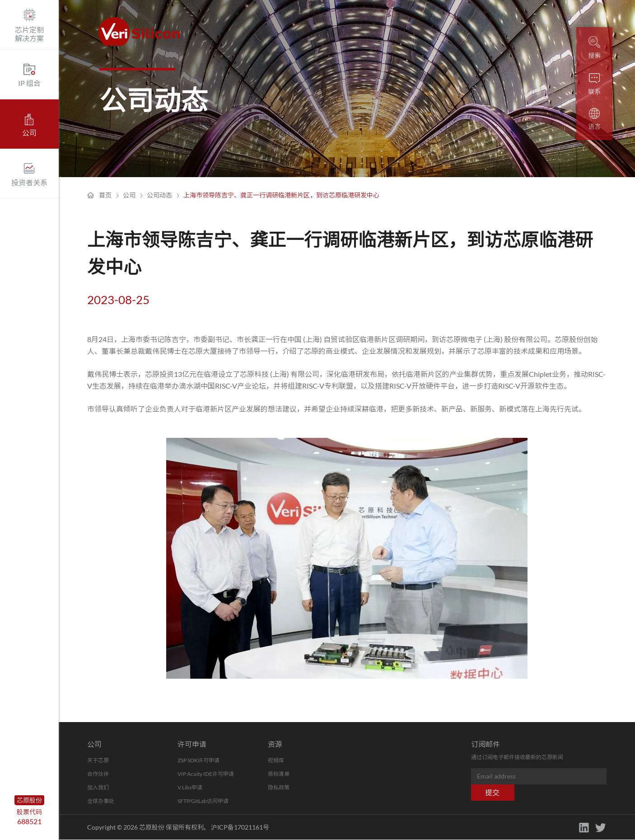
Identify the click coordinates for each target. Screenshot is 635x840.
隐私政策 (279, 787)
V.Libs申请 (190, 787)
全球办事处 (101, 801)
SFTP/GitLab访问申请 (203, 801)
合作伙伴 (98, 774)
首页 (105, 195)
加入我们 (98, 787)
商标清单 (279, 774)
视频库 (276, 760)
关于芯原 (98, 760)
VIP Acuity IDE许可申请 (206, 774)
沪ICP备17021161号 (240, 827)
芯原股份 (29, 800)
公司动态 (159, 195)
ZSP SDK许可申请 (198, 760)
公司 (129, 195)
